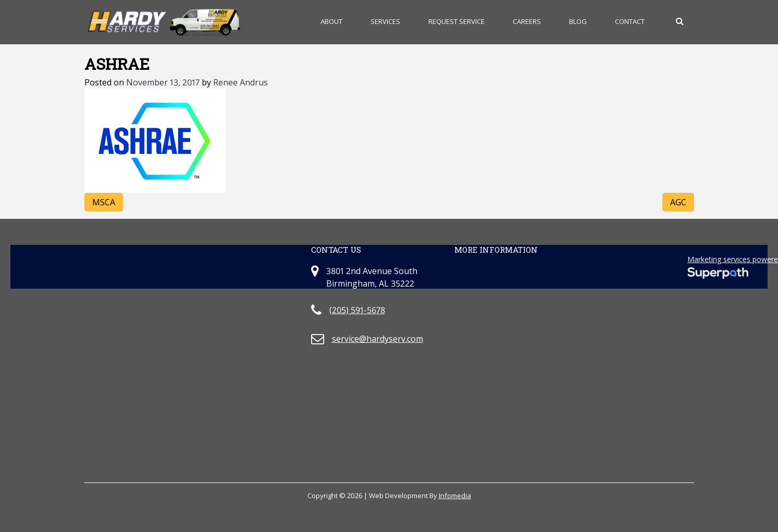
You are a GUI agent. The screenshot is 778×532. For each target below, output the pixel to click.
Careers (527, 21)
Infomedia (455, 496)
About (331, 21)
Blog (578, 21)
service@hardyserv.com (378, 339)
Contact (630, 21)
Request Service (456, 21)
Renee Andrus (240, 82)
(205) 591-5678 (357, 310)
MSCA (104, 202)
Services (385, 21)
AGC (678, 202)
